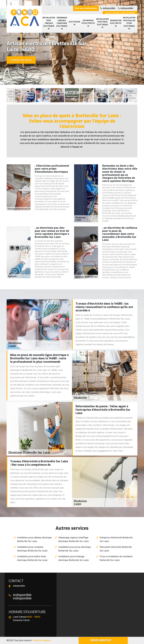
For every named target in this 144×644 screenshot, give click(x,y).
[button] (71, 82)
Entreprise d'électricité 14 (88, 23)
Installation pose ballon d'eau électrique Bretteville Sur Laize (32, 558)
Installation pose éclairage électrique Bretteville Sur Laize (74, 558)
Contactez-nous (21, 60)
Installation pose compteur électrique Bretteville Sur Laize (32, 549)
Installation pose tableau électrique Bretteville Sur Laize (34, 539)
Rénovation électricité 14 (116, 23)
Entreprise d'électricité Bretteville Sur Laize (116, 539)
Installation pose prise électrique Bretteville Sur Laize (75, 549)
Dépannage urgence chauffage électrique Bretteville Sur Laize (74, 539)
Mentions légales (42, 640)
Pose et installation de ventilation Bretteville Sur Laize (116, 558)
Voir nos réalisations (86, 8)
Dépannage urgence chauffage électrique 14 (62, 23)
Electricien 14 (74, 23)
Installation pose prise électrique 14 (102, 23)
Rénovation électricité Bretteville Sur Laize (116, 549)
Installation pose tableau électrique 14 (49, 23)
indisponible (108, 8)
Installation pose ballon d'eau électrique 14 (129, 23)
